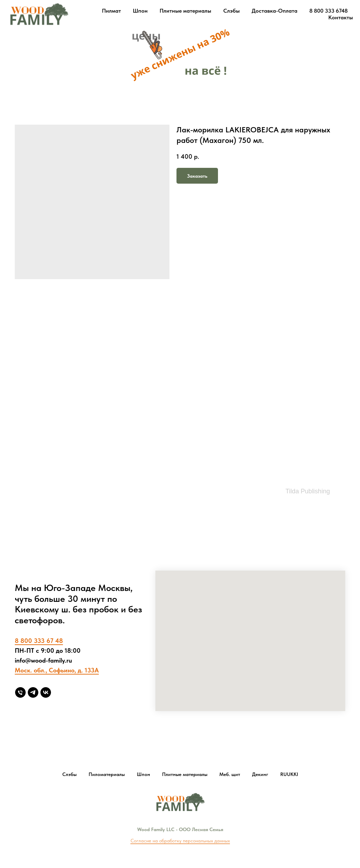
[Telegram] (33, 692)
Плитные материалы (185, 11)
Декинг (260, 774)
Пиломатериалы (107, 774)
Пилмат (111, 11)
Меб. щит (230, 774)
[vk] (46, 692)
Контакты (341, 17)
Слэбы (232, 11)
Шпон (140, 11)
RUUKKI (289, 774)
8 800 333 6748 (329, 11)
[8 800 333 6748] (20, 692)
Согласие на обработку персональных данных (180, 841)
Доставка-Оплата (275, 11)
